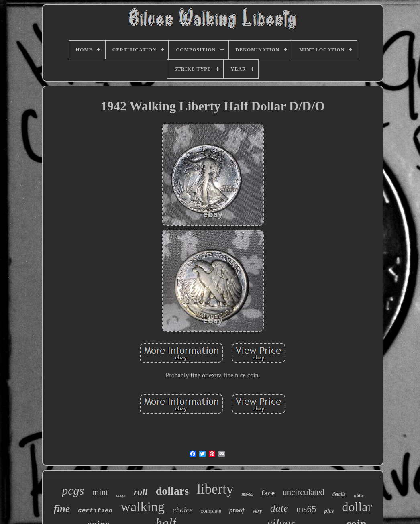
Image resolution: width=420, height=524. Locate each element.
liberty (215, 489)
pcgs (73, 490)
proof (237, 510)
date (279, 508)
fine (62, 509)
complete (211, 511)
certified (95, 511)
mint (100, 492)
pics (329, 511)
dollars (172, 491)
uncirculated (304, 492)
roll (141, 492)
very (257, 511)
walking (143, 507)
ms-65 (248, 494)
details (339, 494)
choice (183, 510)
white (359, 495)
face (268, 493)
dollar (357, 507)
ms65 (306, 509)
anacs (121, 495)
